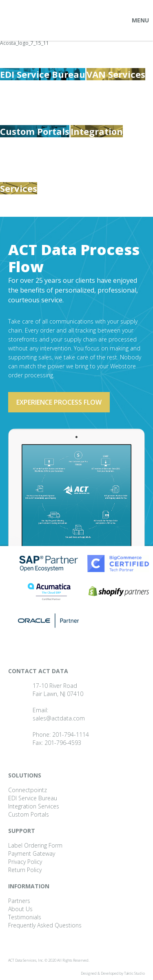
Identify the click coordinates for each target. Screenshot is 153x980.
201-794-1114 (71, 734)
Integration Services (34, 806)
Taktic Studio (134, 973)
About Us (20, 909)
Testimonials (25, 917)
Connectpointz (28, 790)
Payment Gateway (32, 853)
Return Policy (25, 870)
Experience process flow (59, 402)
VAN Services (116, 74)
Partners (19, 901)
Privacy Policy (25, 862)
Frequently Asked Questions (45, 925)
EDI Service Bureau (43, 74)
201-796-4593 (63, 743)
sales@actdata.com (59, 718)
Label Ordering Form (35, 845)
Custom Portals (35, 131)
